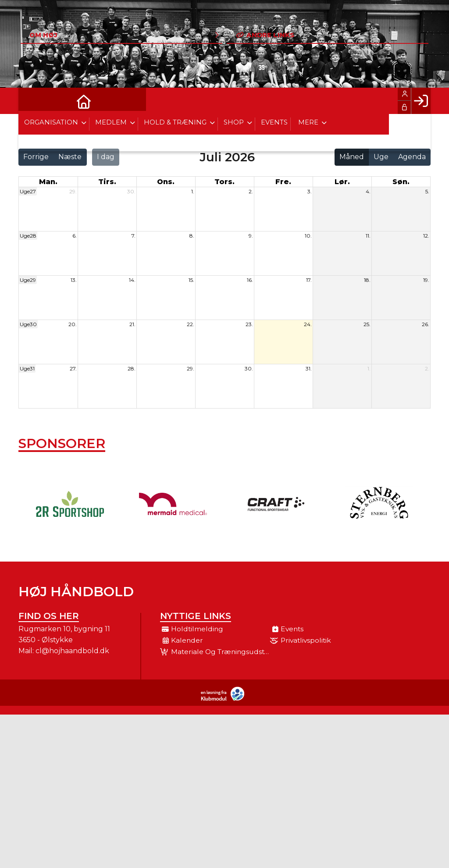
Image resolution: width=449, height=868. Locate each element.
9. (251, 236)
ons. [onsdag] (166, 182)
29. (73, 191)
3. (310, 191)
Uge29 (28, 280)
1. (193, 191)
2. (251, 191)
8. (192, 236)
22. (191, 324)
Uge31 (27, 368)
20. (73, 324)
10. (308, 236)
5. (427, 191)
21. (132, 324)
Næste (70, 157)
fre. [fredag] (283, 182)
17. (309, 280)
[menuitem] (32, 101)
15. (191, 280)
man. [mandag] (48, 182)
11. (368, 236)
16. (250, 280)
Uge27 (28, 191)
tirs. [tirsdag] (107, 182)
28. (132, 368)
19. (426, 280)
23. (249, 324)
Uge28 (28, 236)
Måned (352, 157)
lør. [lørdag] (342, 182)
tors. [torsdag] (224, 182)
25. (367, 324)
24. (308, 324)
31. (309, 368)
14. (132, 280)
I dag (106, 157)
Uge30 (28, 324)
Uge (381, 157)
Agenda (412, 157)
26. (426, 324)
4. (368, 191)
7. (134, 236)
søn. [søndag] (401, 182)
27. (73, 368)
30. (131, 191)
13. (74, 280)
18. (367, 280)
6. (75, 236)
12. (426, 236)
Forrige (36, 157)
